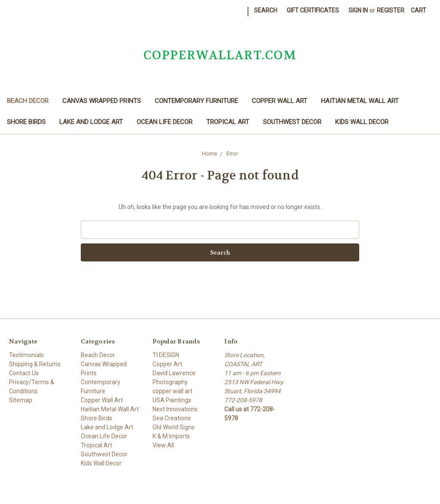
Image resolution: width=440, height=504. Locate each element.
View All (163, 445)
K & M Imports (171, 436)
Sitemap (21, 400)
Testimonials (26, 355)
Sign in (358, 10)
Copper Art (167, 364)
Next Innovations (175, 409)
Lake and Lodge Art (91, 122)
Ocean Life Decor (165, 122)
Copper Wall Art (280, 101)
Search (266, 10)
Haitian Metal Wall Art (360, 101)
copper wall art (173, 391)
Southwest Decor (292, 122)
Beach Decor (28, 101)
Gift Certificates (313, 10)
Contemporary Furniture (196, 101)
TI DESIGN (166, 355)
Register (391, 10)
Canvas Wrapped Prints (102, 101)
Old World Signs (174, 427)
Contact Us (24, 373)
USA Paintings (172, 400)
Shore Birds (26, 122)
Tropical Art (228, 122)
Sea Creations (172, 418)
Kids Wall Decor (362, 122)
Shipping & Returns (35, 364)
